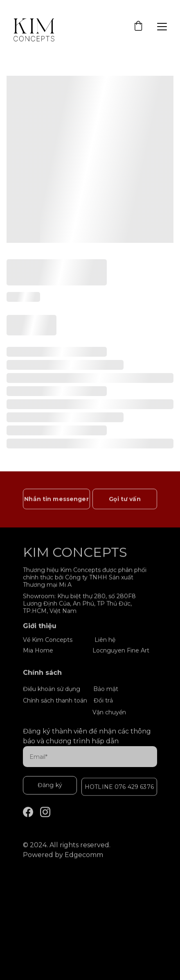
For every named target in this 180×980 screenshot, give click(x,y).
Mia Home (38, 651)
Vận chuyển (109, 713)
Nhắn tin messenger (56, 500)
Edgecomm (84, 856)
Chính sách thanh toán (55, 701)
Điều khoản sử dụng (52, 689)
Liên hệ (105, 640)
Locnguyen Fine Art (121, 651)
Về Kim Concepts (48, 640)
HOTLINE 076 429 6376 (119, 788)
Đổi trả (103, 701)
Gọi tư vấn (125, 500)
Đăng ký (50, 785)
